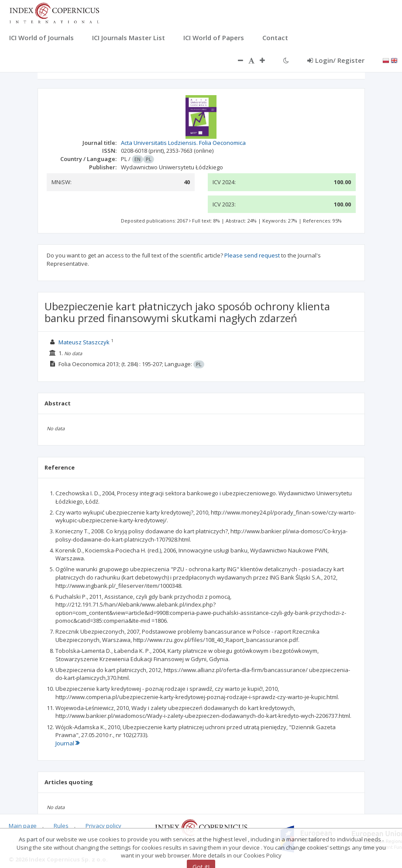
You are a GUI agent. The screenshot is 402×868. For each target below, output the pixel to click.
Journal (67, 743)
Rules (61, 826)
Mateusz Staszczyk (84, 342)
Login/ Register (336, 60)
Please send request (252, 255)
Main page (23, 826)
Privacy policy (103, 826)
